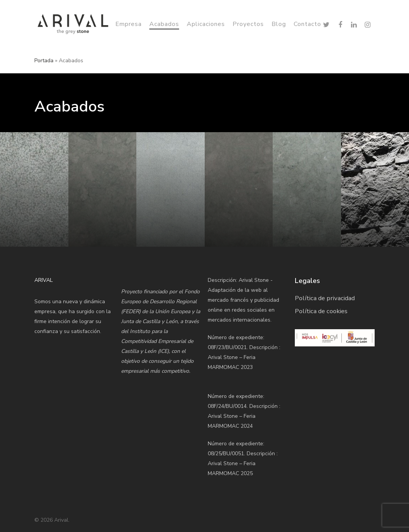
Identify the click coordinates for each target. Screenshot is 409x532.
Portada (44, 61)
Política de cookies (321, 311)
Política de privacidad (325, 298)
